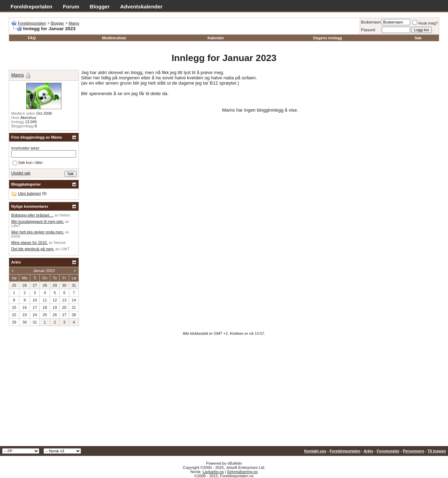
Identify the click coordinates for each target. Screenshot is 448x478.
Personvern (413, 451)
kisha (16, 236)
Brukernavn (371, 22)
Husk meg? (425, 23)
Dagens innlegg (328, 38)
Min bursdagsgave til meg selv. (38, 221)
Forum (71, 6)
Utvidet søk (21, 173)
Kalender (216, 38)
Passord (368, 30)
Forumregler (388, 451)
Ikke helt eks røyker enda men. (38, 232)
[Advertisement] (224, 393)
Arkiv (368, 451)
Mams (74, 23)
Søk (418, 38)
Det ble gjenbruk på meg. (33, 249)
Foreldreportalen (31, 6)
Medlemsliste (114, 38)
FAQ (32, 38)
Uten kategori (29, 193)
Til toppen (437, 451)
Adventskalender (142, 6)
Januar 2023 (44, 271)
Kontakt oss (315, 451)
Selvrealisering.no (242, 472)
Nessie (60, 243)
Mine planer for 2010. (29, 243)
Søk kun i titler (28, 163)
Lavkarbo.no (213, 472)
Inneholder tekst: (25, 148)
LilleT (16, 226)
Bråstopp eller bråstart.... (32, 215)
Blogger (100, 6)
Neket (65, 215)
